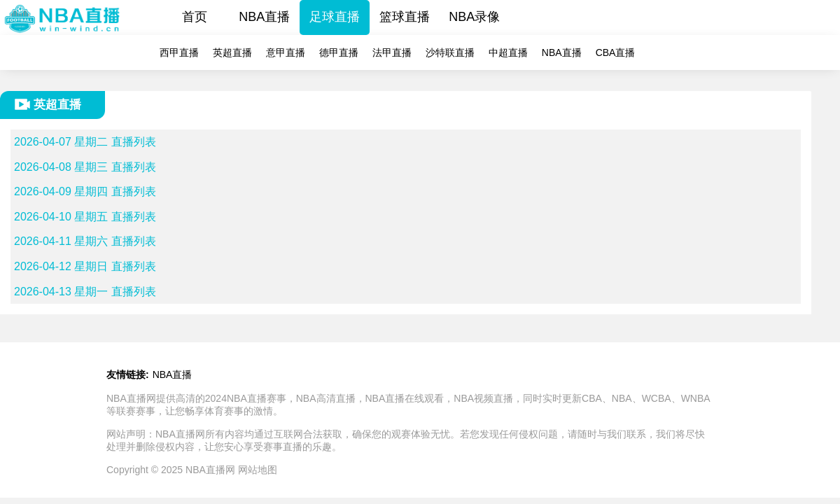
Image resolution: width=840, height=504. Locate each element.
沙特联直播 (450, 52)
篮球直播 (405, 17)
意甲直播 (286, 52)
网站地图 (258, 470)
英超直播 (232, 52)
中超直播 (508, 52)
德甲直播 (339, 52)
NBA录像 (474, 17)
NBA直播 (264, 17)
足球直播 (335, 17)
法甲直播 (392, 52)
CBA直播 (616, 52)
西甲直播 (179, 52)
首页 (195, 17)
